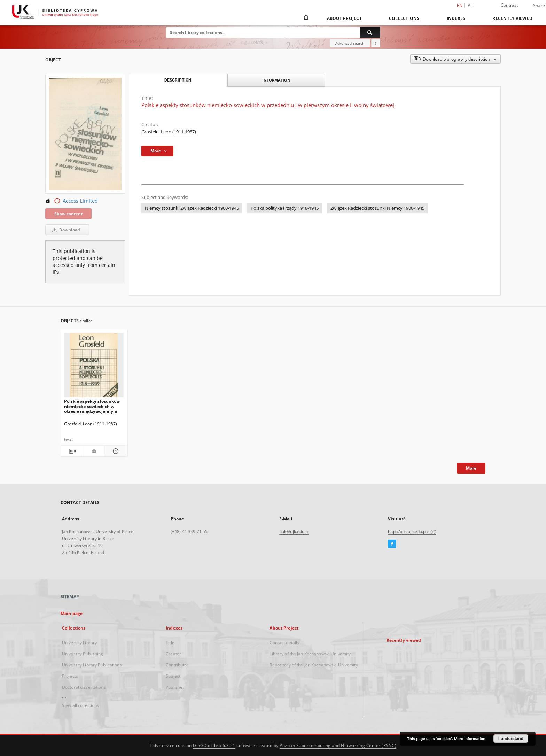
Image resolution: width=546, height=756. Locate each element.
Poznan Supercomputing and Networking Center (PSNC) (338, 745)
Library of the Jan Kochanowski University (310, 654)
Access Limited (72, 201)
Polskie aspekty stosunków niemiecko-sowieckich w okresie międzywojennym (92, 406)
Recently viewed (512, 18)
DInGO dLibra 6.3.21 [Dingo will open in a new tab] (214, 745)
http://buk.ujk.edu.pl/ (412, 531)
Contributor (177, 665)
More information (470, 739)
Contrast (509, 5)
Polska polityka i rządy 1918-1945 (285, 208)
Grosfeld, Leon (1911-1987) (169, 132)
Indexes (456, 18)
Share (539, 6)
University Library (79, 643)
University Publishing (83, 654)
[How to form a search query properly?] (376, 43)
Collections (404, 18)
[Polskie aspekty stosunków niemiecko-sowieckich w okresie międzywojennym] (94, 367)
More (471, 468)
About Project (344, 18)
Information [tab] (276, 80)
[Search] (370, 32)
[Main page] (306, 18)
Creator (173, 654)
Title (170, 643)
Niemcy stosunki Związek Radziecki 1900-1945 (192, 208)
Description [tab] (178, 80)
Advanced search (350, 43)
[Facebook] (392, 544)
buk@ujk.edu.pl (294, 531)
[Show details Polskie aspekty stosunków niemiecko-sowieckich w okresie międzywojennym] (115, 451)
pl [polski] (470, 5)
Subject (173, 676)
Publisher (175, 687)
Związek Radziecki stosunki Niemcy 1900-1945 (377, 208)
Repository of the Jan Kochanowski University (314, 665)
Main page (72, 613)
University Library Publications (92, 665)
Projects (70, 676)
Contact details (284, 643)
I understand (511, 739)
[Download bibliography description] (72, 451)
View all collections (80, 705)
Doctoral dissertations (84, 687)
